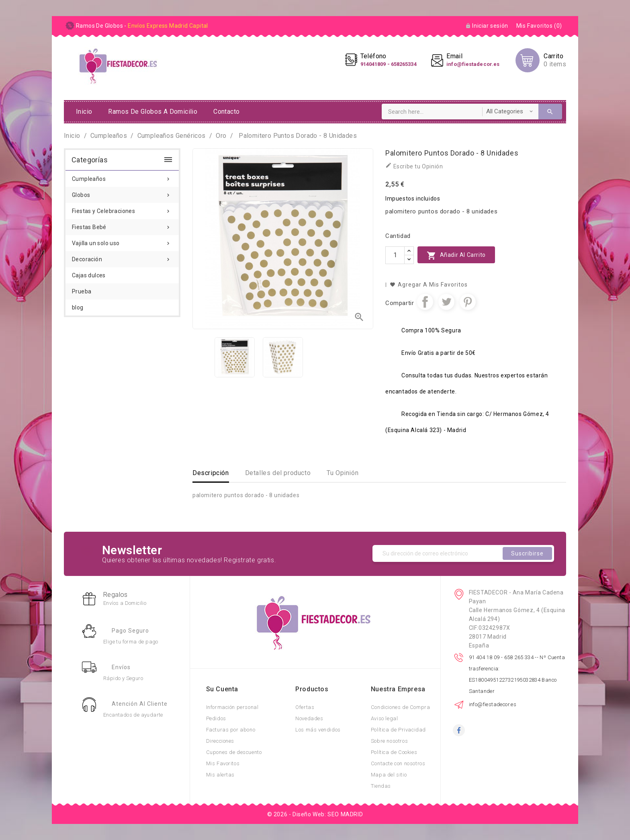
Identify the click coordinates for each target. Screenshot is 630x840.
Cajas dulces (89, 275)
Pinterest (468, 302)
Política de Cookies (394, 752)
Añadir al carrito (456, 255)
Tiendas (381, 786)
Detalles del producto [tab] (278, 473)
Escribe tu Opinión (414, 166)
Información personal (232, 707)
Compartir (425, 302)
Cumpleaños (122, 176)
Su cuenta (222, 689)
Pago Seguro (130, 631)
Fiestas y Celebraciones (122, 209)
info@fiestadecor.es (493, 704)
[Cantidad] (395, 255)
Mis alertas (221, 775)
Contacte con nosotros (398, 763)
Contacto (226, 112)
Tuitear (446, 302)
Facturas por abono (231, 730)
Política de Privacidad (398, 730)
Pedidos (216, 718)
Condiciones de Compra (401, 707)
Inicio (84, 112)
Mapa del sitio (389, 775)
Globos (122, 193)
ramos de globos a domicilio (153, 112)
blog (78, 307)
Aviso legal (385, 718)
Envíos (121, 667)
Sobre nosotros (389, 741)
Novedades (309, 718)
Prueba (82, 291)
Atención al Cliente (140, 704)
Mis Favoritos (223, 763)
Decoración (122, 257)
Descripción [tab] (211, 473)
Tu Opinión (343, 473)
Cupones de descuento (234, 752)
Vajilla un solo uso (122, 241)
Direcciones (220, 741)
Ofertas (305, 707)
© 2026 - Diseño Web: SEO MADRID (315, 814)
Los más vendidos (318, 730)
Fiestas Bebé (122, 225)
